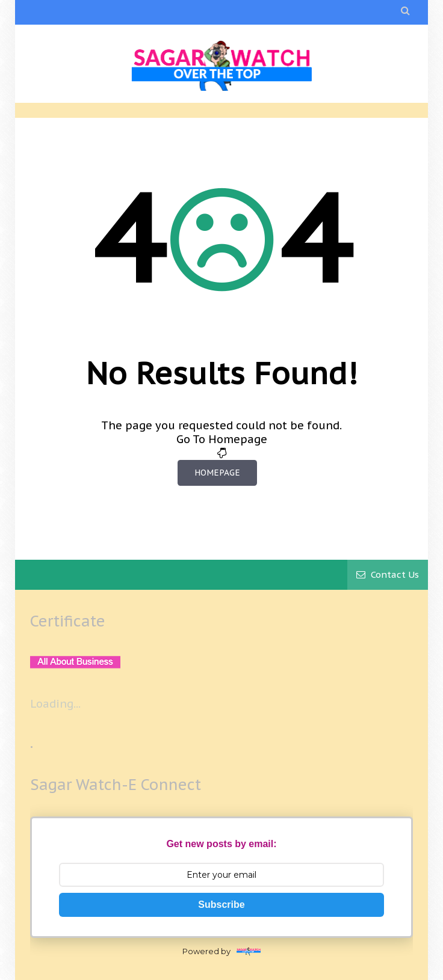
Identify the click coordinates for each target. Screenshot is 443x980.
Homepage (217, 473)
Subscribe (221, 905)
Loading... (55, 704)
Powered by (221, 951)
